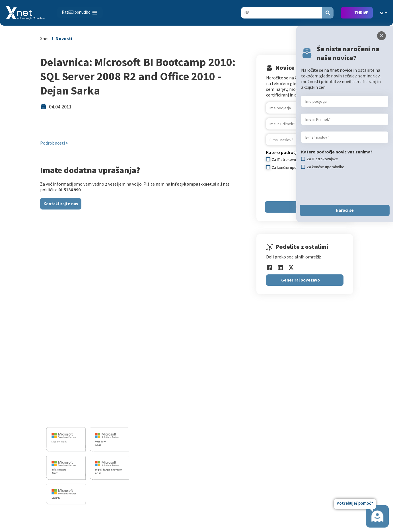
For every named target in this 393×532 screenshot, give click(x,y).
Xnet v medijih (319, 427)
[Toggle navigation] (80, 13)
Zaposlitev (315, 394)
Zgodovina (315, 452)
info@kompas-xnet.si (77, 418)
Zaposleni (315, 402)
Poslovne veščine (245, 410)
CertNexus (238, 449)
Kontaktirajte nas (61, 204)
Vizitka (312, 386)
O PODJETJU (316, 376)
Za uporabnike (242, 386)
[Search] (282, 13)
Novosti (64, 38)
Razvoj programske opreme (178, 386)
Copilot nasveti (243, 466)
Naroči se (345, 210)
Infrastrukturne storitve (174, 408)
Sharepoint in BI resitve (174, 416)
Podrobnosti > (54, 143)
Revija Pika (316, 443)
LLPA (310, 435)
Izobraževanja (244, 376)
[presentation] (344, 187)
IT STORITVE (162, 376)
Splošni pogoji (242, 427)
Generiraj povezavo (301, 280)
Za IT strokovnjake (246, 394)
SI (384, 13)
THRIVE (361, 13)
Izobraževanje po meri (250, 402)
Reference (315, 410)
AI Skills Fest (240, 457)
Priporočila (239, 419)
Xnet (45, 38)
